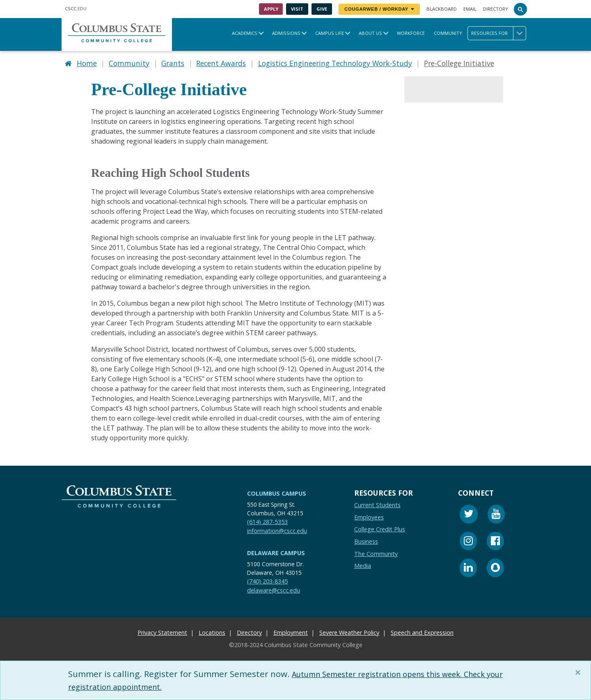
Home (87, 62)
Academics (245, 33)
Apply (271, 9)
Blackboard (442, 9)
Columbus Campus (277, 492)
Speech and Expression (422, 631)
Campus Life (330, 33)
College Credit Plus (380, 527)
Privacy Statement (162, 631)
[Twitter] (469, 514)
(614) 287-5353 (267, 520)
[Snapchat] (495, 567)
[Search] (520, 9)
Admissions (286, 33)
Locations (212, 631)
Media (363, 564)
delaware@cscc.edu (274, 589)
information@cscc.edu (277, 529)
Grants (173, 62)
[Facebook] (495, 541)
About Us (370, 33)
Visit (297, 9)
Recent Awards (221, 62)
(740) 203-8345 (267, 580)
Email (470, 9)
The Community (376, 552)
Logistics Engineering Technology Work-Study (335, 62)
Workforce (411, 33)
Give (322, 9)
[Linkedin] (468, 567)
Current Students (377, 503)
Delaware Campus (276, 551)
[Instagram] (468, 541)
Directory (496, 9)
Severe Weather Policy (349, 631)
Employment (291, 631)
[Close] (580, 673)
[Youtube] (496, 514)
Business (366, 540)
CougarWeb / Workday (379, 9)
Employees (369, 516)
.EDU (76, 8)
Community (448, 33)
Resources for (498, 33)
